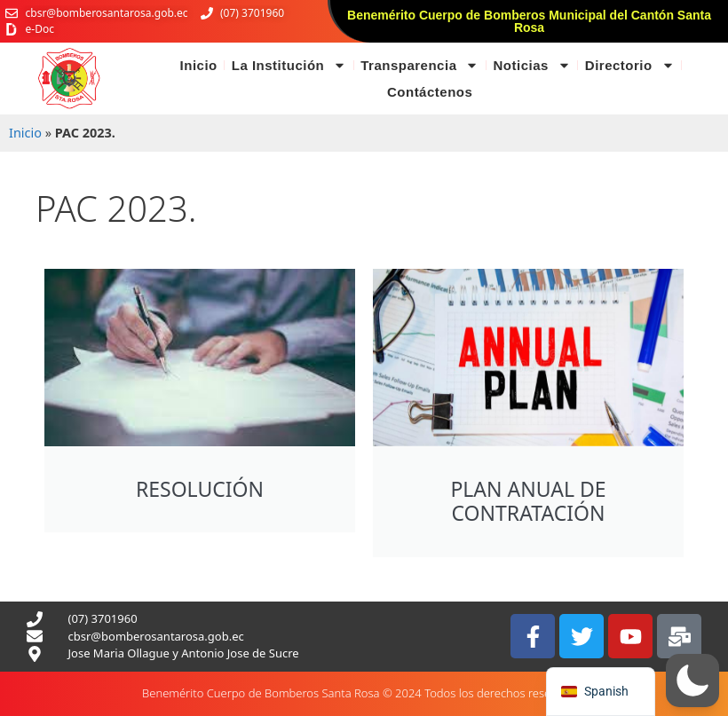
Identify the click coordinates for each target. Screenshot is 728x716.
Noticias (531, 66)
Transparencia (419, 66)
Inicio (199, 65)
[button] (692, 681)
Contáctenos (430, 92)
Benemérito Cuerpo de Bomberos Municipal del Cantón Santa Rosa (529, 21)
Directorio (630, 66)
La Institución (289, 66)
